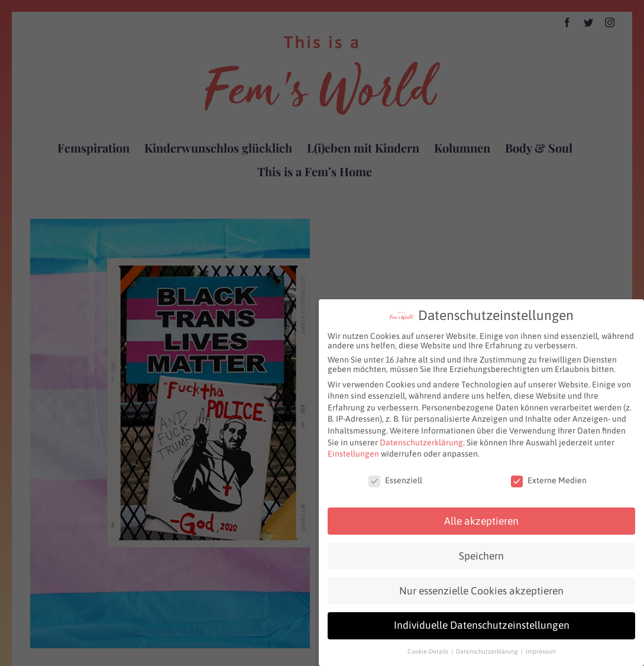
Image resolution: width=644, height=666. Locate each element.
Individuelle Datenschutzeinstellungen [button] (482, 623)
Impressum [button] (541, 648)
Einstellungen (353, 451)
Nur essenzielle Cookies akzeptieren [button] (481, 588)
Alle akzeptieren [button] (481, 518)
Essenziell (395, 477)
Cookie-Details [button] (429, 648)
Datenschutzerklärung (421, 439)
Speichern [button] (481, 553)
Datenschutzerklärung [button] (488, 648)
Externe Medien (549, 477)
